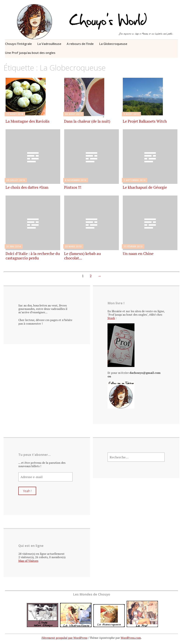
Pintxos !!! (73, 187)
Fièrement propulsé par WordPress (64, 638)
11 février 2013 (133, 246)
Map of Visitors (28, 561)
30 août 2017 (74, 114)
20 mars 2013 (73, 246)
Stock (111, 318)
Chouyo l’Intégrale (18, 44)
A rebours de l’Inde (80, 44)
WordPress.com (131, 638)
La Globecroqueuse (113, 44)
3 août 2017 (131, 114)
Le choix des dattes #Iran (27, 187)
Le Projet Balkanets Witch (145, 121)
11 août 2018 (15, 114)
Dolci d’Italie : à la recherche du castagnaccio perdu (33, 256)
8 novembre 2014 (76, 180)
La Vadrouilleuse (49, 44)
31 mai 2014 (14, 246)
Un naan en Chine (138, 254)
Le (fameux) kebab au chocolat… (83, 256)
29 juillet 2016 (16, 180)
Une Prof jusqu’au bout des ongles (30, 53)
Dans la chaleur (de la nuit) (87, 121)
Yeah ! (27, 491)
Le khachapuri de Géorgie (145, 187)
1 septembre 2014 (135, 180)
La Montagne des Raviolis (28, 121)
